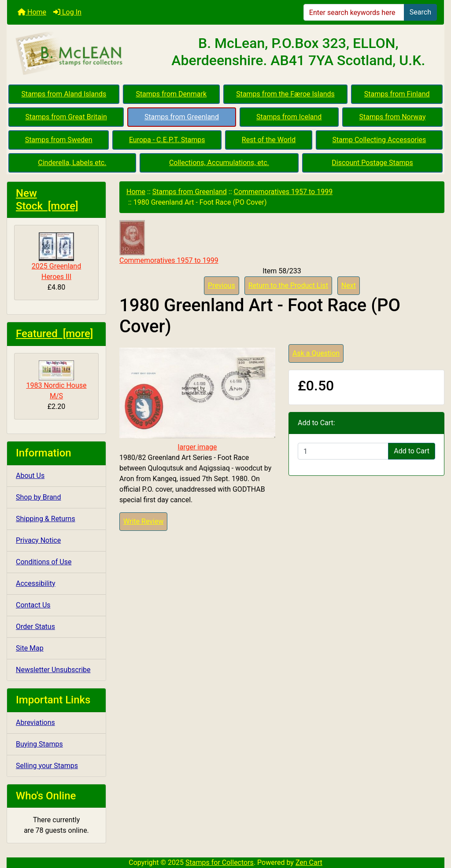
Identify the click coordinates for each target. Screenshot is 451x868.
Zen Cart (309, 862)
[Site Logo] (80, 54)
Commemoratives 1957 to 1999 (283, 192)
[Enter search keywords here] (354, 12)
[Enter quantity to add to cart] (343, 451)
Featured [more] (54, 334)
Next (349, 285)
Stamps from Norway (393, 117)
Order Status (35, 627)
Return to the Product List (288, 285)
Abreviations (35, 723)
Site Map (30, 648)
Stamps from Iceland (289, 117)
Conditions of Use (44, 562)
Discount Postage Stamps (372, 163)
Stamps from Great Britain (66, 117)
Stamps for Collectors (220, 862)
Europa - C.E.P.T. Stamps (167, 140)
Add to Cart (412, 451)
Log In (67, 12)
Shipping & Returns (46, 519)
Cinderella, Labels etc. (72, 163)
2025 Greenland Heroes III (56, 257)
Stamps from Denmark (171, 94)
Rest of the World (269, 140)
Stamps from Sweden (59, 140)
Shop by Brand (38, 497)
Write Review (143, 521)
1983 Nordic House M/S (56, 380)
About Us (30, 476)
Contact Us (33, 605)
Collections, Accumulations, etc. (219, 163)
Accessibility (36, 583)
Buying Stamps (39, 744)
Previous (222, 285)
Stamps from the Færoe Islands (285, 94)
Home (32, 12)
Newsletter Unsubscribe (53, 670)
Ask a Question (316, 353)
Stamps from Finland (397, 94)
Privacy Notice (38, 540)
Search (420, 12)
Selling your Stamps (47, 766)
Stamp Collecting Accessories (379, 140)
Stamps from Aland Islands (64, 94)
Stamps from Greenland (182, 117)
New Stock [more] (47, 200)
